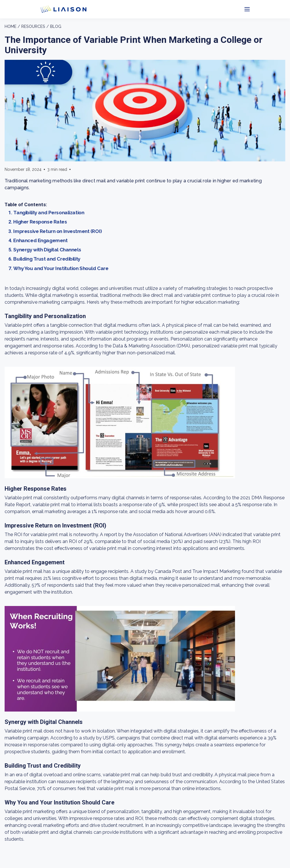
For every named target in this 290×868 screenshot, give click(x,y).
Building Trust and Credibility (47, 259)
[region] (145, 443)
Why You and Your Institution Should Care (61, 268)
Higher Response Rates (40, 222)
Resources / (35, 26)
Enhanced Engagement (40, 240)
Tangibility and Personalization (49, 213)
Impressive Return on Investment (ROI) (57, 231)
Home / (12, 26)
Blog (56, 26)
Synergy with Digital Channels (47, 250)
